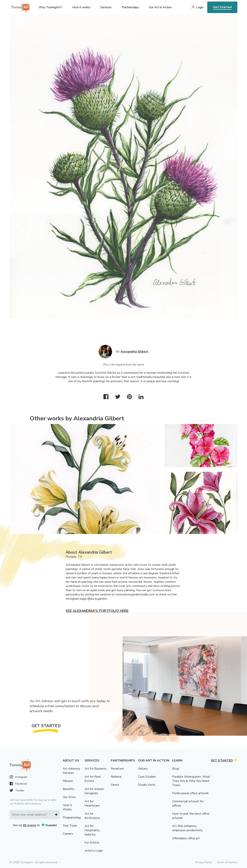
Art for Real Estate (93, 779)
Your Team (70, 826)
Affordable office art (186, 838)
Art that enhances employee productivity (187, 828)
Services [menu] (106, 7)
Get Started (222, 7)
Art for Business (96, 769)
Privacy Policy (204, 862)
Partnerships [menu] (130, 7)
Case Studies (147, 777)
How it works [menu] (81, 7)
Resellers (117, 769)
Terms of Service (227, 862)
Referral (116, 777)
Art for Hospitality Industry (92, 830)
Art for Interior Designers (94, 791)
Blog (175, 769)
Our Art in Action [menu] (160, 7)
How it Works (67, 807)
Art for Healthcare (92, 803)
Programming (72, 818)
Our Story (69, 797)
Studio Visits (147, 785)
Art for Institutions (92, 816)
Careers (68, 834)
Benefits (69, 789)
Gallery (143, 769)
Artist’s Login (94, 851)
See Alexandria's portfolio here (97, 611)
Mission (68, 781)
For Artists (92, 843)
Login (200, 7)
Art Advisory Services (71, 771)
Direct (115, 785)
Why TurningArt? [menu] (51, 7)
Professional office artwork (190, 793)
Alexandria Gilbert (134, 352)
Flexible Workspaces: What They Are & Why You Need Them (191, 781)
